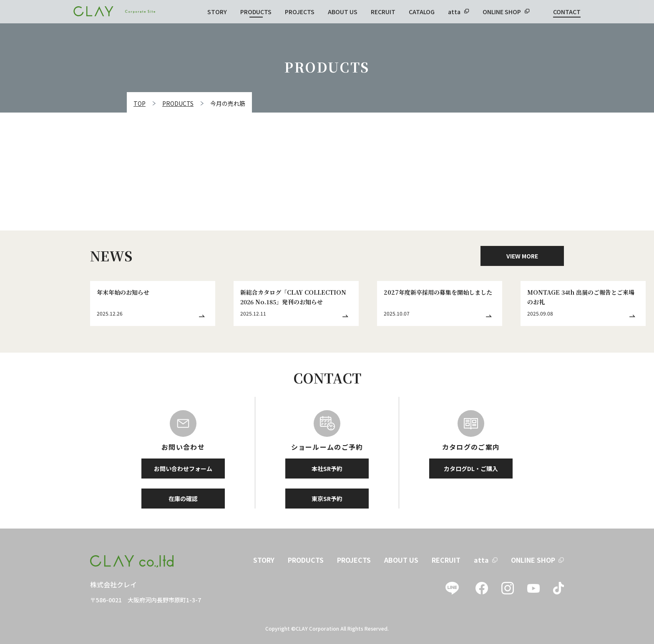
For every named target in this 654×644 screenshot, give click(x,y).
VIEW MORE (522, 256)
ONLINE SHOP (502, 12)
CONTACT (567, 12)
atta (454, 12)
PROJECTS (300, 12)
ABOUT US (343, 12)
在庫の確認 (183, 499)
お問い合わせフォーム (183, 469)
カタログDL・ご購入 (471, 469)
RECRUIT (383, 12)
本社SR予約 (327, 469)
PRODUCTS (256, 12)
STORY (217, 12)
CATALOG (422, 12)
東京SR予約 (327, 499)
